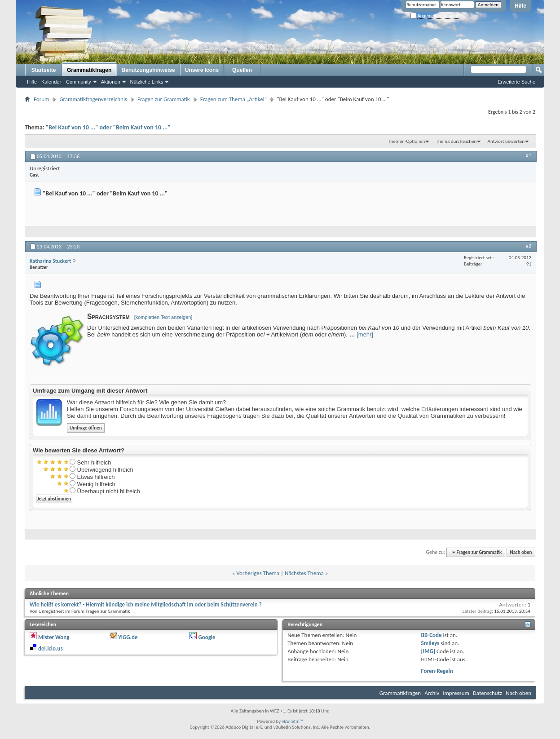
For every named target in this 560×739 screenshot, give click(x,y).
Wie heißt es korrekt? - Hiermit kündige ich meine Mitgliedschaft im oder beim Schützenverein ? (146, 604)
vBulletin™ (293, 721)
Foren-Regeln (437, 671)
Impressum (456, 693)
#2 (529, 246)
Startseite (44, 70)
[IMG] (428, 651)
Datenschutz (487, 693)
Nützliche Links (147, 82)
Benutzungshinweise (148, 70)
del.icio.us (51, 648)
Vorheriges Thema (258, 573)
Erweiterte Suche (516, 82)
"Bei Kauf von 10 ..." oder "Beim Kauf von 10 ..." (108, 127)
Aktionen (111, 82)
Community (79, 82)
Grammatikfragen (89, 70)
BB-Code (432, 635)
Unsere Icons (202, 70)
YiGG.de (128, 637)
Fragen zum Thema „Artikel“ (234, 99)
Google (207, 637)
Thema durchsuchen (456, 141)
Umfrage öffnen (86, 428)
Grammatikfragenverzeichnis (93, 99)
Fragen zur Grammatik (164, 99)
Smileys (430, 643)
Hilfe (520, 6)
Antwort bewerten (506, 141)
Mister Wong (54, 637)
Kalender (51, 82)
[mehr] (365, 334)
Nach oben (521, 552)
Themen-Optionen (406, 141)
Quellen (242, 70)
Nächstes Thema (304, 573)
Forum (41, 99)
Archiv (432, 693)
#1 (529, 155)
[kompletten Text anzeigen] (163, 317)
